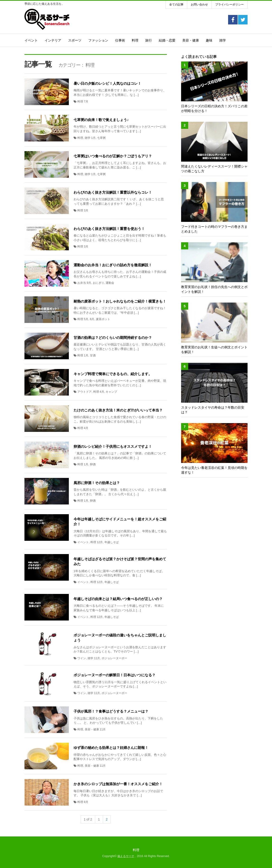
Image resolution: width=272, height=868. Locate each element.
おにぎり (98, 283)
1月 (93, 138)
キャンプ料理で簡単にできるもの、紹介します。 (113, 374)
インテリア (53, 40)
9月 (89, 283)
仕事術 (120, 40)
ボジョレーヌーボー (114, 658)
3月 (86, 210)
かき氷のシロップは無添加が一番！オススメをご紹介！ (118, 784)
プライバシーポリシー (230, 5)
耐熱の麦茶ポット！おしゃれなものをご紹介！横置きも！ (120, 301)
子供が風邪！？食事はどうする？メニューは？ (111, 711)
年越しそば (112, 542)
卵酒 (93, 464)
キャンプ (111, 392)
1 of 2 (88, 819)
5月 (86, 319)
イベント (31, 40)
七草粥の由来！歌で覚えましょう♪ (101, 120)
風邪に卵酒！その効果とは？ (97, 483)
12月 (100, 542)
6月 (92, 319)
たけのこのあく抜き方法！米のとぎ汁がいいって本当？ (118, 410)
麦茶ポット (103, 319)
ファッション (98, 40)
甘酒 (93, 355)
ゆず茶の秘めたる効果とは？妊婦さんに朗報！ (111, 748)
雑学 (223, 40)
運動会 (110, 283)
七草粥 (101, 138)
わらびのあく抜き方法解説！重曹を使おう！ (109, 229)
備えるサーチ (126, 856)
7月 (86, 102)
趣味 (209, 40)
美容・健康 (191, 40)
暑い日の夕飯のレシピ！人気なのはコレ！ (107, 83)
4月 (102, 392)
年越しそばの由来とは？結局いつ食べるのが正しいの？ (118, 599)
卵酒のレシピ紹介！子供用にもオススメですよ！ (113, 446)
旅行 (149, 40)
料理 (135, 40)
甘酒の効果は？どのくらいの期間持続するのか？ (113, 338)
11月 (97, 658)
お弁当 (82, 283)
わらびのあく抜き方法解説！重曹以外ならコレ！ (113, 192)
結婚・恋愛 (167, 40)
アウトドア (84, 392)
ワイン (82, 658)
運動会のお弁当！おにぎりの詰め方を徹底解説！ (113, 265)
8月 (86, 802)
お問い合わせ (199, 5)
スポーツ (75, 40)
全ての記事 (176, 5)
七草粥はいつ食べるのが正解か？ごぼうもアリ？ (113, 156)
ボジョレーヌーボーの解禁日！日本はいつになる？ (115, 675)
